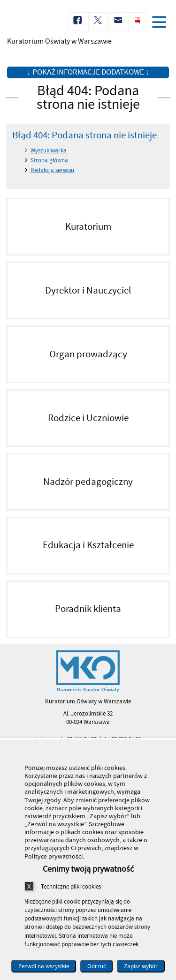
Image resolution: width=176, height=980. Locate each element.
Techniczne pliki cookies (71, 886)
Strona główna (49, 160)
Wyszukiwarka (49, 151)
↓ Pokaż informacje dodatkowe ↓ (88, 72)
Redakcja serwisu (52, 170)
